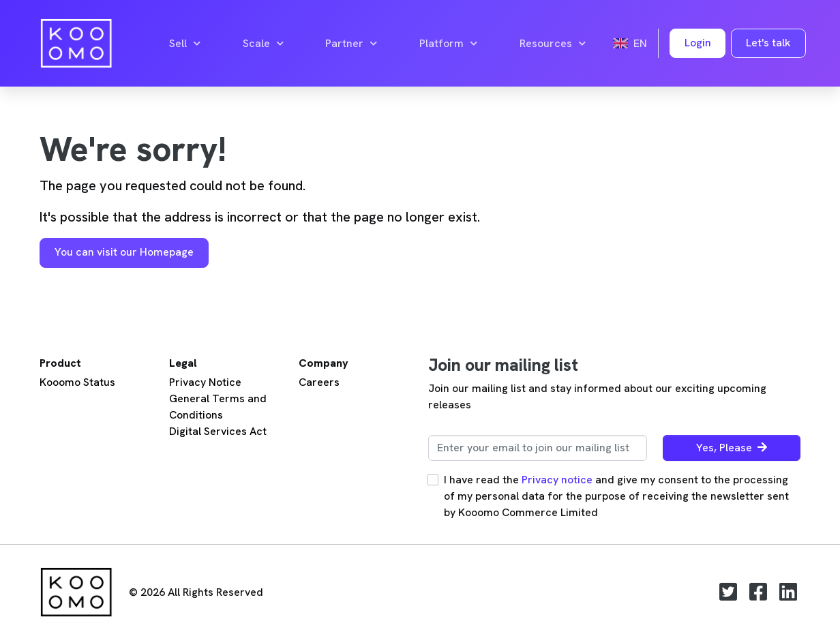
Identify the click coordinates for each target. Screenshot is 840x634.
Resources (553, 44)
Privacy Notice (205, 382)
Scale (263, 44)
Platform (448, 44)
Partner (351, 44)
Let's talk (768, 43)
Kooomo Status (77, 382)
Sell (185, 44)
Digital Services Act (218, 431)
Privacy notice (557, 480)
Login (698, 43)
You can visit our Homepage (124, 252)
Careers (319, 382)
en (630, 43)
